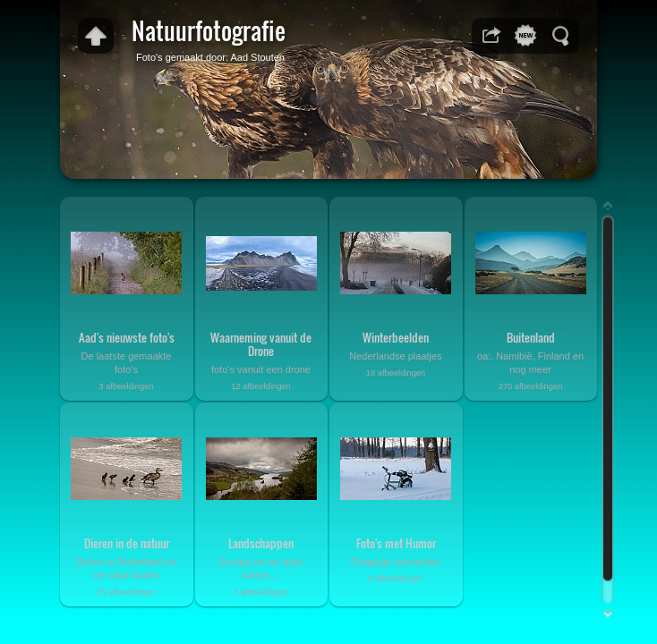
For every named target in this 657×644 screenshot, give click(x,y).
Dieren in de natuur (127, 543)
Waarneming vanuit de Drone (261, 344)
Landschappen (261, 543)
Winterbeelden (396, 337)
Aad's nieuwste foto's (127, 337)
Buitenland (531, 337)
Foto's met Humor (396, 543)
